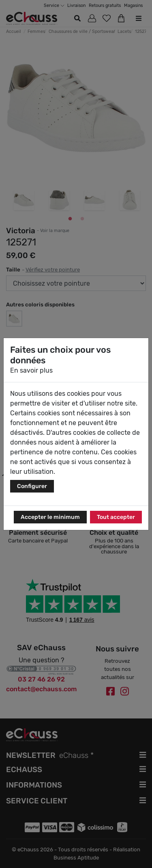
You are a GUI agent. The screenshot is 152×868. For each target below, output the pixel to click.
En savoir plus (31, 370)
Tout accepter (116, 517)
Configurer (32, 486)
